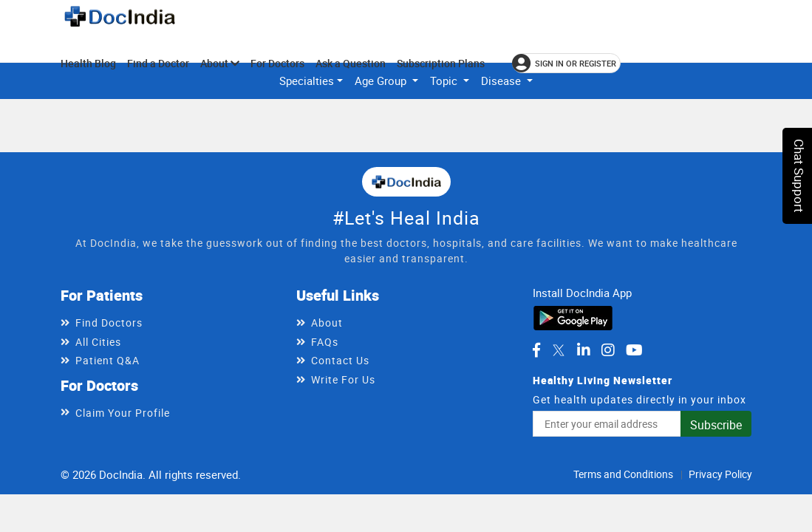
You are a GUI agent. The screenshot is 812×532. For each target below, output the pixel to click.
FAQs (325, 342)
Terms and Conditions (623, 474)
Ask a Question (351, 63)
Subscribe (716, 425)
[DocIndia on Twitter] (559, 350)
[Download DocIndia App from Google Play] (573, 316)
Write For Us (343, 379)
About (220, 63)
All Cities (98, 342)
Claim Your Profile (123, 413)
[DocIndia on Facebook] (536, 350)
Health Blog (88, 63)
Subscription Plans (441, 63)
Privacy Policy (720, 474)
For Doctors (277, 63)
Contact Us (340, 360)
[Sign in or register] (566, 63)
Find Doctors (109, 323)
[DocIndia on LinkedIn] (584, 350)
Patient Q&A (108, 360)
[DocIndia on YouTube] (634, 350)
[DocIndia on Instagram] (608, 350)
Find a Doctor (158, 63)
